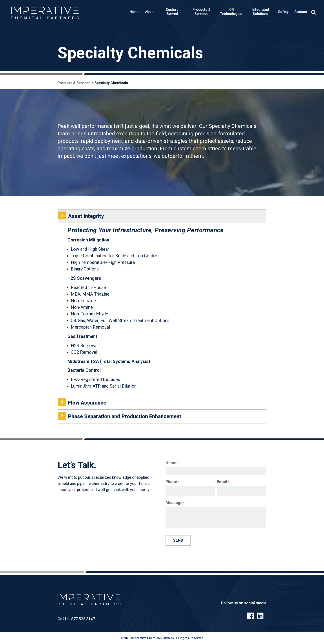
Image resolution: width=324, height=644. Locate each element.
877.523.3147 (83, 619)
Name (172, 463)
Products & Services (74, 83)
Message (175, 503)
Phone (172, 482)
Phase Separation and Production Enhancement (119, 416)
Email (223, 482)
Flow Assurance (82, 402)
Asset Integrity (81, 215)
